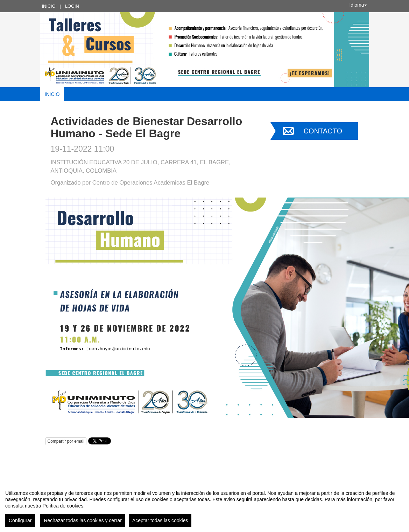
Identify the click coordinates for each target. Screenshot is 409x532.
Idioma (358, 5)
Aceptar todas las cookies (160, 520)
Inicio (49, 6)
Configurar (20, 520)
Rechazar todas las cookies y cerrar (83, 520)
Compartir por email (66, 441)
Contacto (323, 131)
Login (72, 6)
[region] (204, 506)
